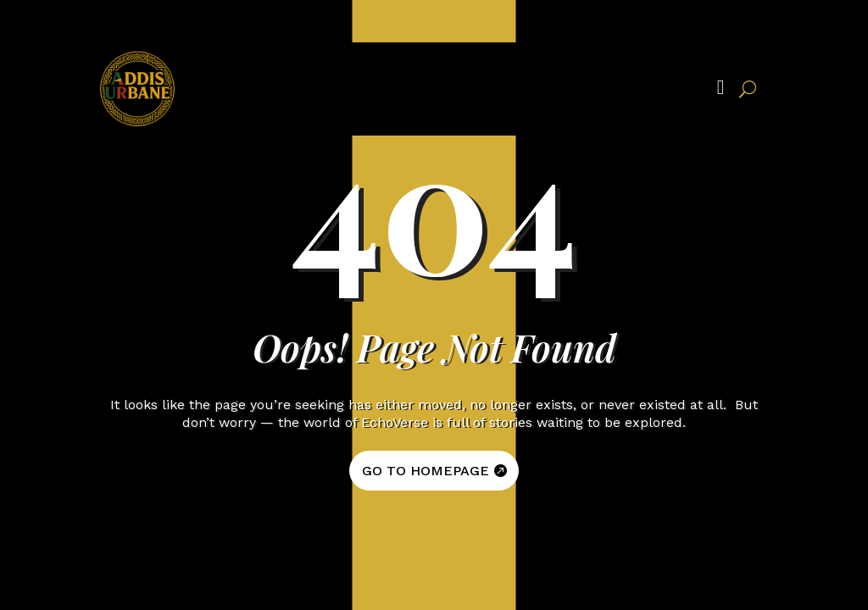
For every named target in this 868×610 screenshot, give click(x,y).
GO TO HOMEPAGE (426, 471)
